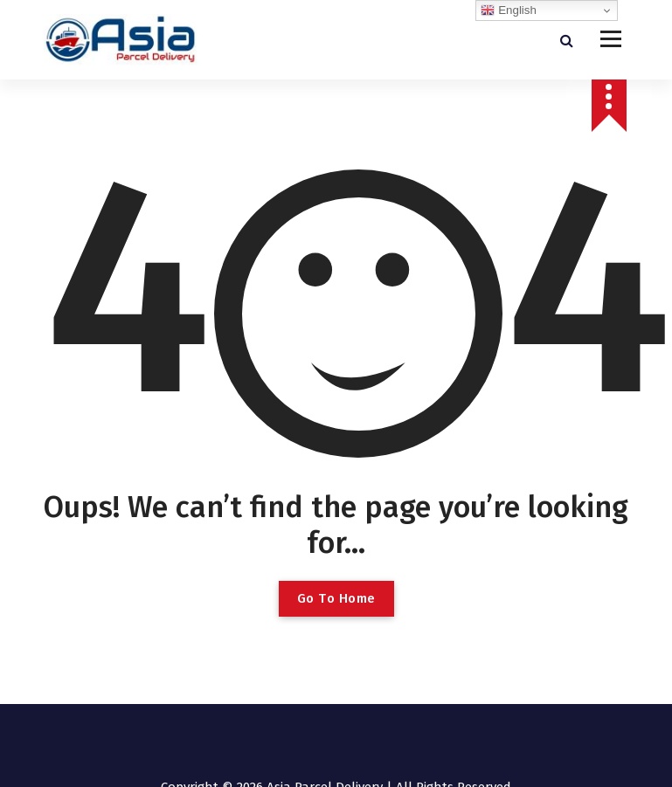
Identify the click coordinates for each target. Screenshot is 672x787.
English (508, 10)
